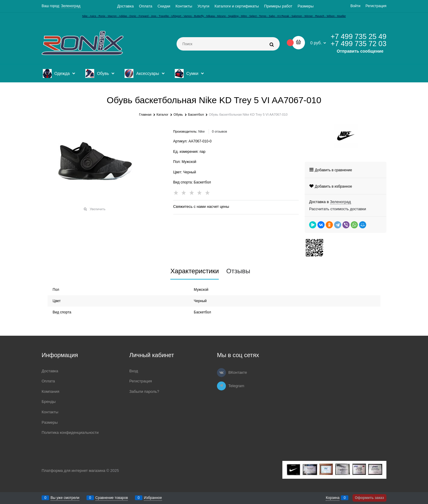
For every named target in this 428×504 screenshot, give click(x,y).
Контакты (184, 6)
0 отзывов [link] (219, 131)
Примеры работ (278, 6)
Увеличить (98, 209)
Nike (202, 131)
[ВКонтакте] (221, 373)
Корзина (333, 498)
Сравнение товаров (112, 498)
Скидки (164, 6)
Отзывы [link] (238, 271)
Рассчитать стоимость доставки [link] (337, 209)
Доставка (125, 6)
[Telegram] (221, 386)
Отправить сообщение (360, 51)
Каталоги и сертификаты (237, 6)
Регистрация (376, 6)
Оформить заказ (369, 498)
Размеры (306, 6)
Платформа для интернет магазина (73, 471)
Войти (355, 6)
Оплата (146, 6)
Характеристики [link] (195, 271)
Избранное (153, 498)
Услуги (203, 6)
